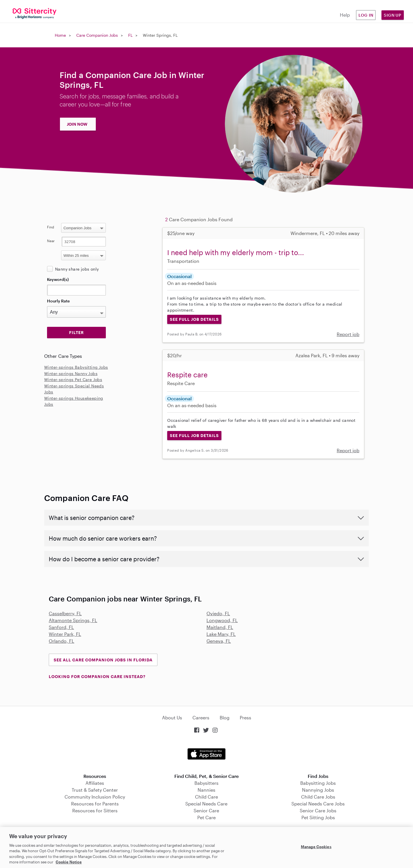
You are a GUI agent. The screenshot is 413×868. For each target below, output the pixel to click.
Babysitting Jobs (318, 783)
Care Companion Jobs (97, 35)
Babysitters (206, 783)
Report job (348, 334)
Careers (201, 717)
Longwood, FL (222, 620)
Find (51, 227)
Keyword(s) (58, 279)
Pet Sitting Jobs (318, 817)
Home (60, 35)
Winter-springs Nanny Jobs (71, 373)
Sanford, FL (61, 627)
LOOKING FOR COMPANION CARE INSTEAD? (97, 676)
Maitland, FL (220, 627)
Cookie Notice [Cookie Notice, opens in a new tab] (69, 862)
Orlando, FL (62, 641)
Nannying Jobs (318, 790)
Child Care (206, 797)
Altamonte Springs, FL (73, 620)
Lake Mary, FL (221, 634)
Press (246, 717)
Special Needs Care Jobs (318, 804)
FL (130, 35)
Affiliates (95, 783)
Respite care (187, 375)
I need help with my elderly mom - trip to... (236, 252)
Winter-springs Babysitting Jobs (76, 367)
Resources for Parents (95, 804)
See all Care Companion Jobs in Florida (103, 660)
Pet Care (206, 817)
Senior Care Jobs (318, 810)
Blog (225, 717)
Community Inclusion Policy (95, 797)
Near (51, 241)
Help (345, 15)
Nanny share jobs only (77, 269)
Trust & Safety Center (95, 790)
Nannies (206, 790)
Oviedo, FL (218, 613)
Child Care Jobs (318, 797)
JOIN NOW (77, 124)
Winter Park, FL (65, 634)
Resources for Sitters (95, 810)
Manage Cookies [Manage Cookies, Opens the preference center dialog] (316, 847)
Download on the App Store (206, 754)
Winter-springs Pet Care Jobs (73, 379)
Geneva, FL (219, 641)
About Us (172, 717)
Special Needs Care (206, 804)
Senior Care (206, 810)
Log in (366, 15)
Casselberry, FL (65, 613)
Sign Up (393, 15)
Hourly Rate (58, 301)
